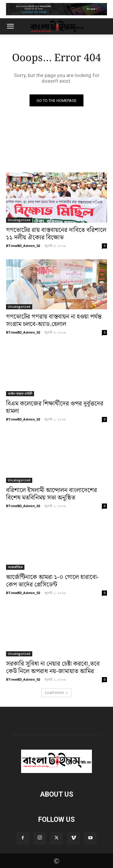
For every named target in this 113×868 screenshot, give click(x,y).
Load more (56, 693)
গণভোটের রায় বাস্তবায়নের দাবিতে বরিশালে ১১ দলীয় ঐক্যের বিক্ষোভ (56, 234)
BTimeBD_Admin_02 (23, 246)
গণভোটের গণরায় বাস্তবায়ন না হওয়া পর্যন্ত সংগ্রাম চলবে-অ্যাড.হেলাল (54, 321)
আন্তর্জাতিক (15, 567)
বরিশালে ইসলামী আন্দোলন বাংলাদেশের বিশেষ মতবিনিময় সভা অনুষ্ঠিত (52, 494)
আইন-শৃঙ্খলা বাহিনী (20, 394)
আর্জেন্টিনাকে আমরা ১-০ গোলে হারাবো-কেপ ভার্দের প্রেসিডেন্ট (52, 581)
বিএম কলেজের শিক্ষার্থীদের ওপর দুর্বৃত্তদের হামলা (55, 407)
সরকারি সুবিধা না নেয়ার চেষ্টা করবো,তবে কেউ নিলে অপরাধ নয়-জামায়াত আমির (53, 668)
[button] (10, 26)
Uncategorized (19, 220)
